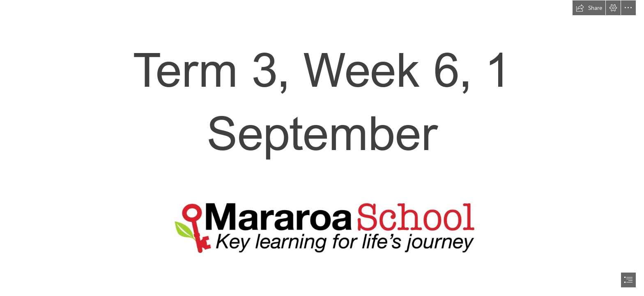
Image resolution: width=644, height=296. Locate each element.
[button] (589, 8)
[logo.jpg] (322, 227)
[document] (322, 148)
